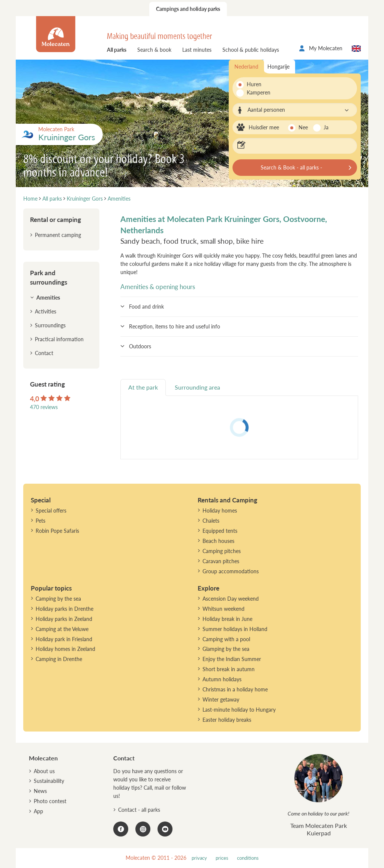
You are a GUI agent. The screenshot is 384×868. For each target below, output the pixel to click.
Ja (326, 127)
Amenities (48, 298)
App (38, 811)
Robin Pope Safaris (57, 531)
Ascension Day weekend (231, 599)
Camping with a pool (226, 639)
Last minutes (197, 50)
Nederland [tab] (246, 67)
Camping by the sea (58, 599)
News (40, 791)
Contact (44, 353)
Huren (254, 84)
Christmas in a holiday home (235, 689)
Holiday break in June (227, 619)
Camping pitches (222, 551)
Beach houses (218, 541)
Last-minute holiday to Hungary (239, 710)
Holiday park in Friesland (64, 639)
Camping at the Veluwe (62, 629)
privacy (199, 858)
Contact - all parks (139, 810)
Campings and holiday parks (188, 9)
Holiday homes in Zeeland (65, 649)
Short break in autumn (229, 669)
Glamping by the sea (226, 649)
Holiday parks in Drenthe (64, 609)
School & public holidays (251, 50)
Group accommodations (231, 571)
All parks (117, 50)
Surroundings (50, 325)
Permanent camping (58, 235)
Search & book (154, 50)
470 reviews (44, 407)
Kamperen (256, 92)
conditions (248, 858)
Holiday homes (220, 510)
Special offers (51, 510)
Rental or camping (55, 220)
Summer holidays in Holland (235, 629)
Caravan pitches (221, 561)
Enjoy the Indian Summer (232, 659)
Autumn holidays (222, 679)
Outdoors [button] (140, 346)
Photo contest (50, 801)
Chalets (211, 521)
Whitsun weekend (223, 609)
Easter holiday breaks (227, 720)
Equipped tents (220, 531)
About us (44, 771)
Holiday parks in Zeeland (64, 619)
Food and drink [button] (146, 307)
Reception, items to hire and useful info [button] (175, 326)
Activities (46, 311)
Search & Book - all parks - (291, 167)
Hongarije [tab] (278, 67)
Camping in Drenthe (59, 659)
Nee (303, 127)
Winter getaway (221, 699)
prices (222, 858)
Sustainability (49, 781)
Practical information (59, 339)
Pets (40, 521)
